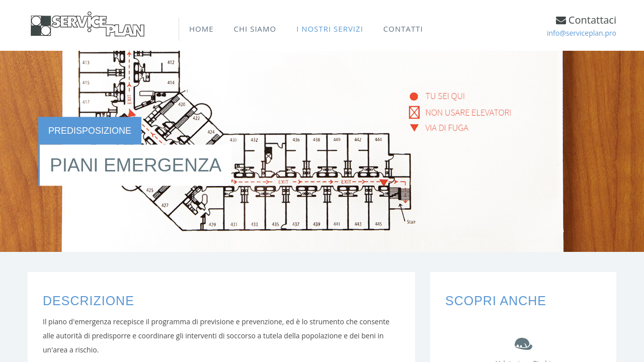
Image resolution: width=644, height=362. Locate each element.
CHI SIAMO (255, 29)
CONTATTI (403, 29)
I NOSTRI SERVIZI (330, 29)
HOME (202, 29)
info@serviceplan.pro (582, 33)
